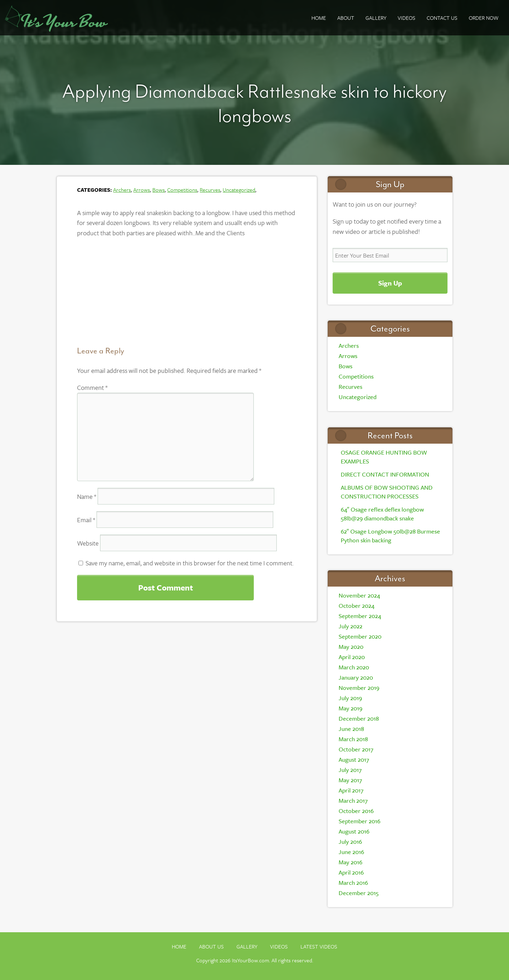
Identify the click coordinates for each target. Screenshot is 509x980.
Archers (122, 190)
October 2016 (356, 811)
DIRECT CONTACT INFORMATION (385, 474)
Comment (92, 387)
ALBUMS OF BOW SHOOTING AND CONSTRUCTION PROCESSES (387, 492)
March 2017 (353, 800)
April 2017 (351, 790)
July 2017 (350, 770)
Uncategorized (239, 190)
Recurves (210, 190)
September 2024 (360, 616)
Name (87, 496)
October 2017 (356, 749)
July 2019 (350, 698)
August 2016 (354, 831)
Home (319, 18)
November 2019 (359, 688)
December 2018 (359, 718)
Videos (406, 18)
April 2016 (351, 872)
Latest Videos (319, 946)
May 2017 (350, 780)
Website (88, 543)
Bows (159, 190)
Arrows (142, 190)
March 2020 (354, 667)
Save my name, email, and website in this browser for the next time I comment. (190, 563)
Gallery (247, 946)
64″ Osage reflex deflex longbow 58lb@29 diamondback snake (382, 514)
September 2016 (359, 821)
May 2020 (351, 647)
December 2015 (359, 893)
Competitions (182, 190)
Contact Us (442, 18)
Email (86, 520)
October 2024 (356, 606)
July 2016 (350, 841)
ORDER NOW (484, 18)
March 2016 (353, 883)
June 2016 (351, 852)
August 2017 (354, 759)
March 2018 (353, 739)
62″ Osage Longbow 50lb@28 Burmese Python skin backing (391, 536)
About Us (211, 946)
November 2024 (359, 595)
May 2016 (350, 862)
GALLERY (376, 18)
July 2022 (350, 626)
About (346, 18)
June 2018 (351, 729)
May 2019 (350, 708)
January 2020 (356, 677)
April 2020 (352, 657)
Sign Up (390, 283)
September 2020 (360, 636)
